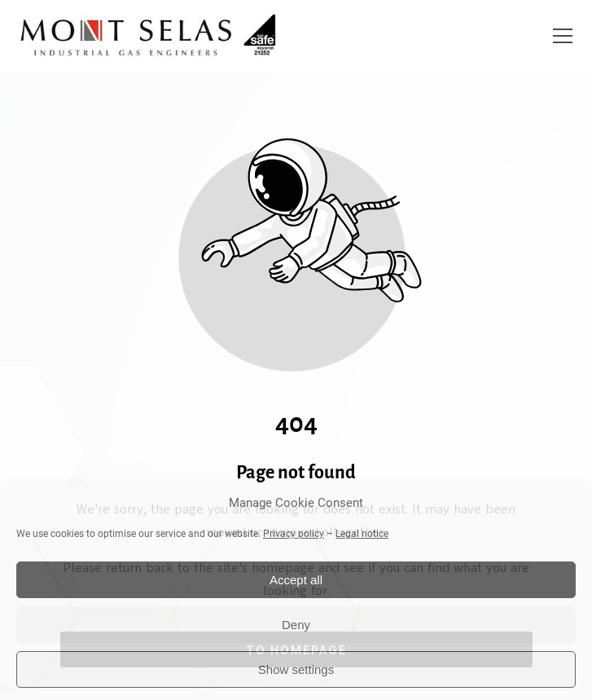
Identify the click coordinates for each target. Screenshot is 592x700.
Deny (296, 625)
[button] (563, 36)
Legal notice (362, 534)
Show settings (296, 669)
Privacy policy (294, 534)
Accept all (296, 580)
